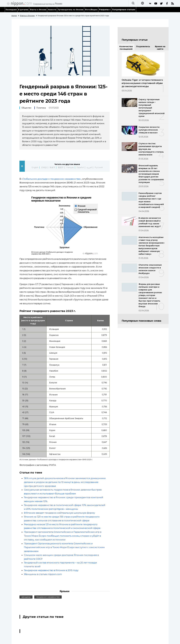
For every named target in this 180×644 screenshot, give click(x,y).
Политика (41, 108)
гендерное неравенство (48, 597)
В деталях (23, 10)
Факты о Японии (38, 10)
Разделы (105, 9)
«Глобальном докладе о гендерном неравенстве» (51, 179)
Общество (26, 108)
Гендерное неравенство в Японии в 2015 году (51, 570)
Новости (52, 10)
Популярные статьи (124, 9)
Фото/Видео (91, 10)
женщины (26, 597)
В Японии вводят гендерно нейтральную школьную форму (59, 513)
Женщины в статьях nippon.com (43, 574)
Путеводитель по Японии (71, 10)
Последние (11, 10)
